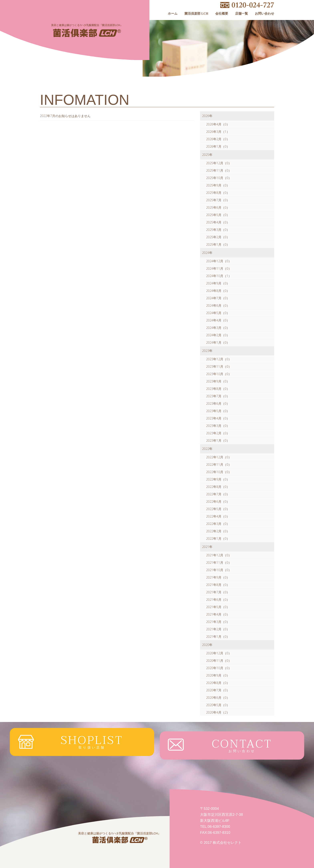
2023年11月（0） (219, 366)
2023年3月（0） (218, 426)
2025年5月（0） (218, 215)
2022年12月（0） (219, 457)
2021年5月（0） (218, 607)
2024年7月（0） (218, 298)
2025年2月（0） (218, 237)
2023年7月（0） (218, 396)
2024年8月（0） (218, 291)
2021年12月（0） (219, 555)
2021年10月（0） (219, 570)
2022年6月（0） (218, 502)
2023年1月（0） (218, 441)
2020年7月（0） (218, 690)
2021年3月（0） (218, 622)
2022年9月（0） (218, 479)
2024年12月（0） (219, 261)
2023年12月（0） (219, 359)
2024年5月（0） (218, 313)
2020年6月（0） (218, 698)
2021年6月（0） (218, 600)
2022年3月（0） (218, 524)
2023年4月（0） (218, 418)
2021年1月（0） (218, 637)
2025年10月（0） (219, 178)
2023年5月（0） (218, 411)
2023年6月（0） (218, 403)
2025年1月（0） (218, 244)
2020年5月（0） (218, 705)
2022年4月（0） (218, 516)
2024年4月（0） (218, 320)
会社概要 (222, 14)
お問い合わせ (265, 14)
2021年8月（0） (218, 585)
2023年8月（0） (218, 389)
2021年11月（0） (219, 563)
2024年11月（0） (219, 268)
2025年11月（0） (219, 170)
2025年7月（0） (218, 200)
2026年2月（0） (218, 139)
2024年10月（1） (219, 276)
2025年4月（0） (218, 222)
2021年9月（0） (218, 577)
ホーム (173, 14)
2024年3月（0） (218, 328)
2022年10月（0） (219, 472)
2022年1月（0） (218, 539)
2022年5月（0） (218, 509)
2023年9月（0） (218, 381)
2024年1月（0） (218, 342)
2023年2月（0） (218, 433)
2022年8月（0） (218, 487)
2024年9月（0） (218, 283)
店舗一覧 (242, 14)
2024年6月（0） (218, 305)
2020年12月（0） (219, 653)
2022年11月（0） (219, 465)
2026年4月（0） (218, 124)
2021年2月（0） (218, 629)
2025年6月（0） (218, 207)
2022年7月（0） (218, 494)
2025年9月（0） (218, 185)
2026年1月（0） (218, 146)
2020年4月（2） (218, 712)
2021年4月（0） (218, 614)
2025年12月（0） (219, 163)
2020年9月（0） (218, 675)
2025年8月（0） (218, 193)
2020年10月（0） (219, 668)
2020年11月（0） (219, 661)
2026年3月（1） (218, 132)
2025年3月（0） (218, 230)
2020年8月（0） (218, 683)
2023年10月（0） (219, 374)
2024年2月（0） (218, 335)
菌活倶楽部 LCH (196, 14)
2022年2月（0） (218, 531)
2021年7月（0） (218, 592)
